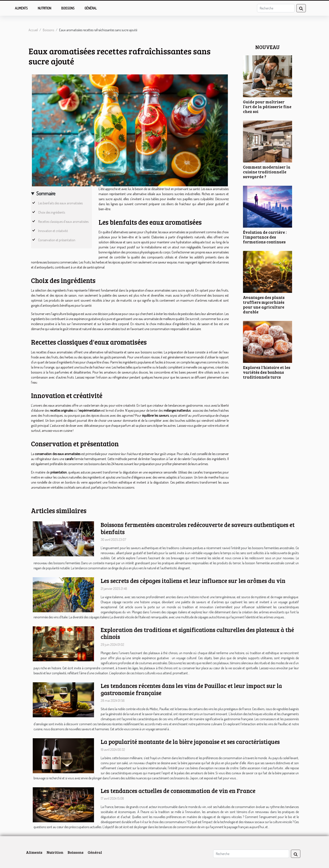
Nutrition (44, 8)
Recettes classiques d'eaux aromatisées (63, 222)
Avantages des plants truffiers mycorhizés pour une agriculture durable (264, 304)
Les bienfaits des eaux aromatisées (60, 203)
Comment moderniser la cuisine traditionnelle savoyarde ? (267, 172)
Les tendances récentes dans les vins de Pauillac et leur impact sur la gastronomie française (191, 689)
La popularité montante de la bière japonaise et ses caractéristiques (190, 742)
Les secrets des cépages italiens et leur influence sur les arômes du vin (193, 581)
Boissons (68, 8)
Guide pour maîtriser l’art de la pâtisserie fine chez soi (267, 106)
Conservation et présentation (57, 240)
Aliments (21, 8)
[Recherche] (276, 8)
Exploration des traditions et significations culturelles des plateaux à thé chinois (197, 633)
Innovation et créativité (53, 231)
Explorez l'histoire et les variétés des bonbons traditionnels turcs (267, 372)
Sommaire (46, 193)
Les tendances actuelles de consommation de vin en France (178, 791)
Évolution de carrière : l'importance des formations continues (265, 237)
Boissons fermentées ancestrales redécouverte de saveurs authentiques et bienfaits (198, 528)
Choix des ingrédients (52, 212)
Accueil (33, 30)
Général (91, 8)
